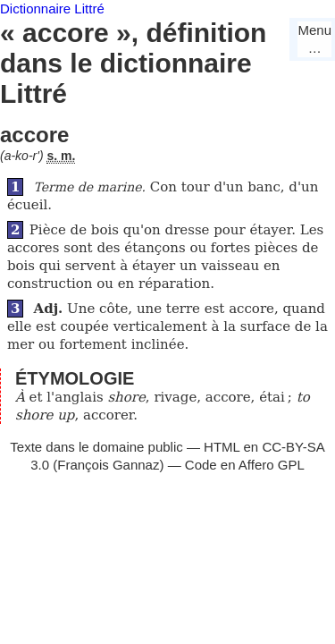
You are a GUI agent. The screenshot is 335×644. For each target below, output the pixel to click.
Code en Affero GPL (245, 465)
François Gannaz (108, 465)
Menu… (314, 39)
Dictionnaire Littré (52, 8)
